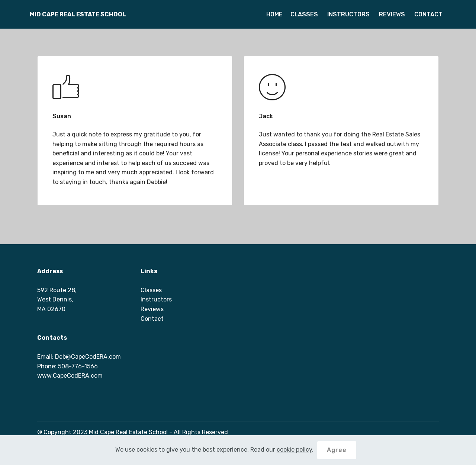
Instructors (156, 299)
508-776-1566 (78, 366)
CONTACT (428, 14)
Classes (151, 290)
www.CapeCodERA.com (70, 376)
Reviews (152, 309)
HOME (274, 14)
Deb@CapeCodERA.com (88, 357)
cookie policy (294, 450)
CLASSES (304, 14)
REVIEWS (391, 14)
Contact (152, 319)
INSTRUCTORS (348, 14)
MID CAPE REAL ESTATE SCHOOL (78, 14)
